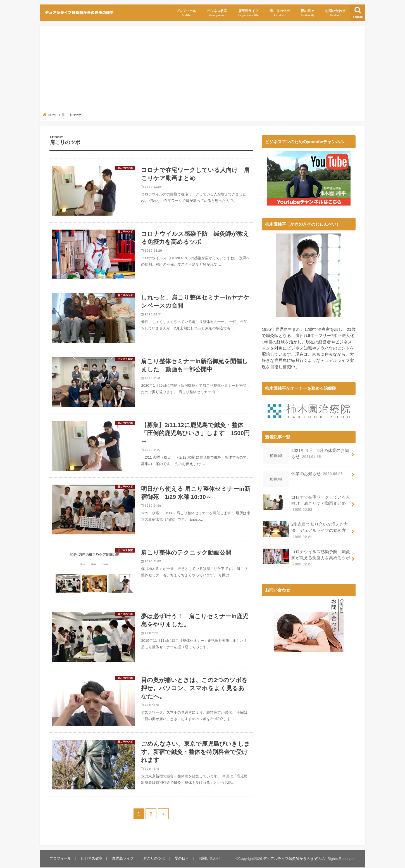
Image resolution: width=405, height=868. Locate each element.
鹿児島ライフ (248, 13)
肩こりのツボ (280, 13)
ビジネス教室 (217, 13)
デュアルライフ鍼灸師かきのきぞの (292, 859)
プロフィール (186, 13)
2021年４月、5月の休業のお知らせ (306, 456)
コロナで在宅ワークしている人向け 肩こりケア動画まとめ (306, 503)
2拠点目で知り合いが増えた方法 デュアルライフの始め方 (305, 530)
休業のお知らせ (303, 476)
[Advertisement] (203, 71)
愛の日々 (308, 13)
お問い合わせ (335, 13)
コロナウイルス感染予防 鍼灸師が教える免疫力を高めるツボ (306, 557)
